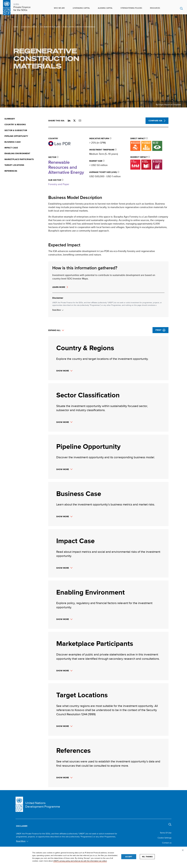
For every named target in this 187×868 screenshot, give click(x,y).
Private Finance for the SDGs (22, 9)
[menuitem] (25, 119)
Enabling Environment (17, 154)
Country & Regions (15, 125)
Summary (10, 119)
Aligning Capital (105, 8)
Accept (129, 857)
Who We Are (59, 8)
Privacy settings (183, 851)
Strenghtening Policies (131, 8)
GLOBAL (16, 4)
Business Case (13, 142)
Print (158, 330)
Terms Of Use (166, 833)
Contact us (167, 843)
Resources (155, 8)
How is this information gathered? (85, 268)
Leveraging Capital (81, 8)
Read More (57, 310)
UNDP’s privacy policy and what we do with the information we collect (80, 861)
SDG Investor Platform (44, 27)
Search (181, 8)
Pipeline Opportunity (16, 136)
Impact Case (11, 148)
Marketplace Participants (19, 159)
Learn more (59, 287)
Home (10, 27)
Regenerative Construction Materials (40, 58)
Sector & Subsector (16, 130)
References (11, 171)
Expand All (54, 330)
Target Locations (14, 165)
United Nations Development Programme (43, 805)
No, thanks (147, 857)
